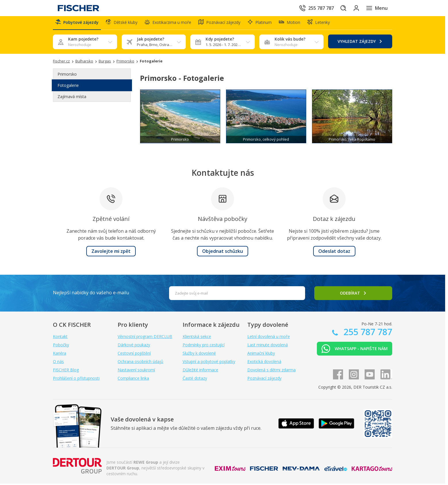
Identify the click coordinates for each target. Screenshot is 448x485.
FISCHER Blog (66, 371)
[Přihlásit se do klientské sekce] (353, 8)
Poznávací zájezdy (264, 380)
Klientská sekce (197, 338)
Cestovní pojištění (134, 355)
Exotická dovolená (264, 363)
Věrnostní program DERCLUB (145, 338)
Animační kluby (261, 355)
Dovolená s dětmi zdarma (271, 371)
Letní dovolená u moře (269, 338)
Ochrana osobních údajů (140, 363)
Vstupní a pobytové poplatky (209, 363)
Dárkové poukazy (134, 346)
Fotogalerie (68, 87)
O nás (58, 363)
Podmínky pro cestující (204, 346)
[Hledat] (337, 8)
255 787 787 (367, 333)
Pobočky (61, 346)
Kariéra (60, 355)
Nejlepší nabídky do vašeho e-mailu (91, 294)
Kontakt (60, 338)
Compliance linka (133, 380)
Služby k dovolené (199, 355)
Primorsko (67, 76)
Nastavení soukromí (136, 371)
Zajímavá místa (72, 98)
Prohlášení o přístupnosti (76, 380)
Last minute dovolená (268, 346)
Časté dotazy (195, 380)
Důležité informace (200, 371)
